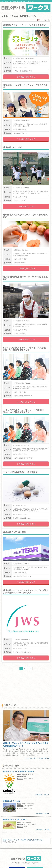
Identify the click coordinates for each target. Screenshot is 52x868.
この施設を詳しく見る (26, 77)
